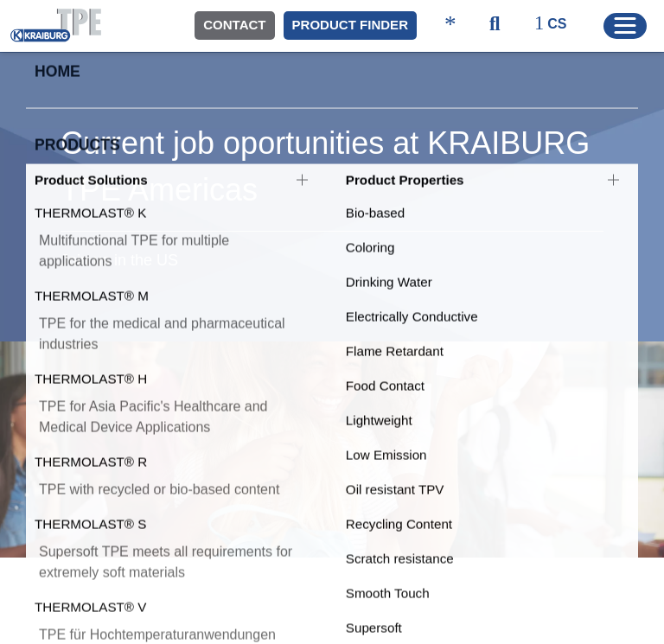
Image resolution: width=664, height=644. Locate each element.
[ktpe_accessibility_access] (450, 26)
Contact (234, 25)
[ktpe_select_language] (559, 25)
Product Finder (350, 25)
